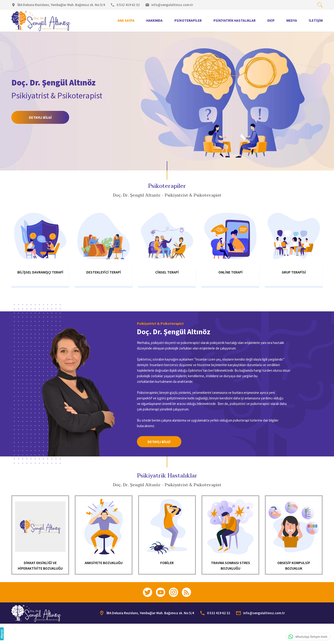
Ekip (271, 20)
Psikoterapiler (188, 20)
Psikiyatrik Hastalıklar (235, 20)
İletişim (316, 20)
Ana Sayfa (126, 20)
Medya (292, 20)
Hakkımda (154, 20)
